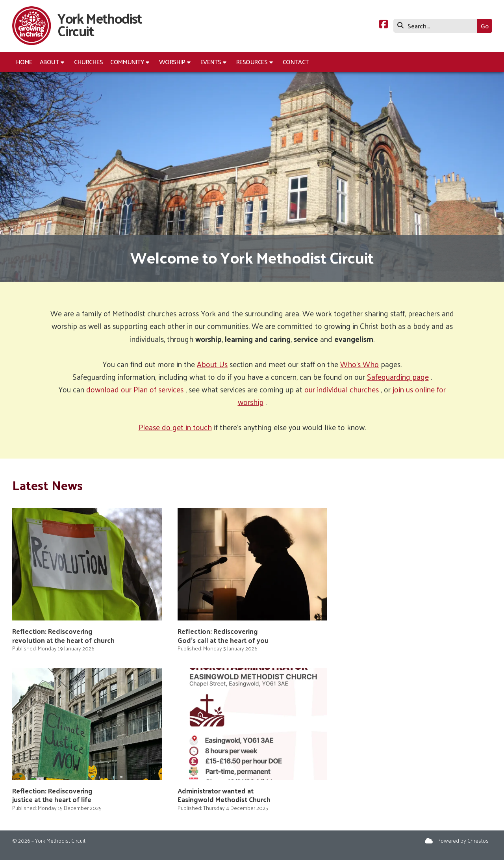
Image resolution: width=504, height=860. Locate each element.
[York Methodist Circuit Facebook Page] (384, 25)
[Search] (437, 26)
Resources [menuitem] (252, 62)
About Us (212, 364)
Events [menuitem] (211, 62)
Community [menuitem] (127, 62)
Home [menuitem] (24, 62)
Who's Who (359, 364)
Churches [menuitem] (88, 62)
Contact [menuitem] (296, 62)
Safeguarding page (398, 377)
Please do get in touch (175, 427)
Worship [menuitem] (172, 62)
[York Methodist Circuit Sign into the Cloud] (429, 840)
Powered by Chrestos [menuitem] (463, 840)
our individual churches (342, 389)
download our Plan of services (135, 389)
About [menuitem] (49, 62)
